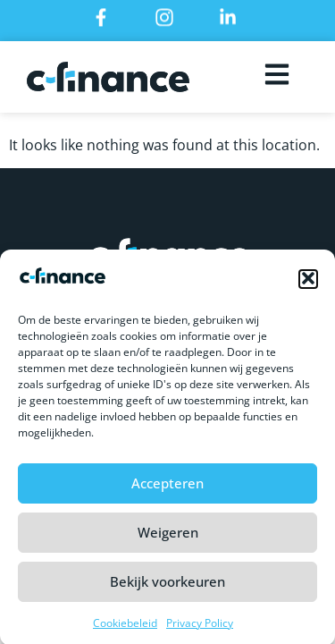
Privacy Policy (200, 627)
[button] (308, 284)
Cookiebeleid (125, 627)
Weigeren (168, 538)
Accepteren (167, 488)
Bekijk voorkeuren (167, 587)
